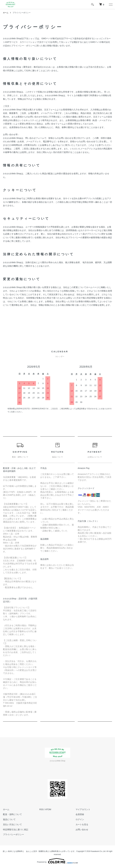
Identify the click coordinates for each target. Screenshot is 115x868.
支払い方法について (12, 824)
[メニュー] (111, 4)
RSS (42, 809)
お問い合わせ (82, 830)
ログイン (80, 819)
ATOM (48, 809)
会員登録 (80, 814)
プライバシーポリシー (13, 834)
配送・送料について (12, 814)
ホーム (6, 13)
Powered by (57, 861)
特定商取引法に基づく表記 (16, 830)
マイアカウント (83, 809)
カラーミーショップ (29, 42)
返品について (9, 819)
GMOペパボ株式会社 (51, 38)
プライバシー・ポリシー (23, 46)
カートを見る (82, 824)
